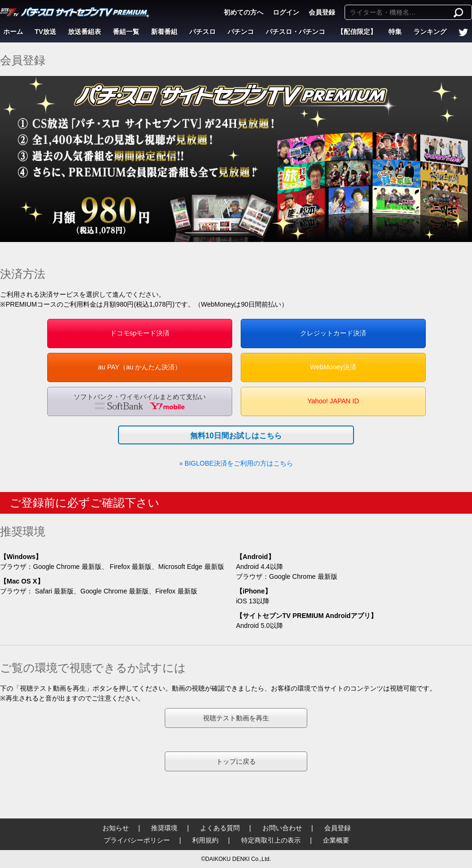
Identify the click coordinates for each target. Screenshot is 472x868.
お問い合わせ (282, 828)
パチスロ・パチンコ (295, 32)
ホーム (13, 32)
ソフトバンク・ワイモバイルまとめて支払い (140, 401)
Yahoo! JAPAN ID (333, 401)
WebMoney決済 (333, 367)
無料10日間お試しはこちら (236, 436)
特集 (395, 32)
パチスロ (202, 32)
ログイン (286, 12)
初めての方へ (244, 12)
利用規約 (205, 840)
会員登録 (322, 12)
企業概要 (336, 840)
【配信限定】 (357, 32)
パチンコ (241, 32)
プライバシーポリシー (137, 840)
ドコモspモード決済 (140, 333)
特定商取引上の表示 (271, 840)
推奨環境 (164, 828)
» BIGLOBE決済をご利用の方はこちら (236, 463)
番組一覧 (126, 32)
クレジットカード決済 (333, 333)
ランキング (430, 32)
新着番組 (164, 32)
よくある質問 (220, 828)
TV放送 (46, 32)
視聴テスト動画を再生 (236, 718)
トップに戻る (236, 761)
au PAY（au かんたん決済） (140, 367)
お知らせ (116, 828)
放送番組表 (84, 32)
